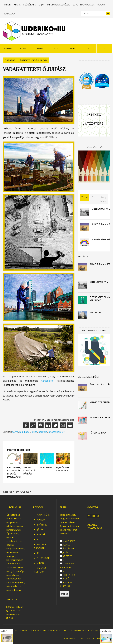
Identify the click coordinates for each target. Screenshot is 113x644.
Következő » (106, 631)
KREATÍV (40, 48)
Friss (94, 197)
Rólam (101, 5)
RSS (11, 618)
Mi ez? (8, 5)
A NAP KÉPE (43, 515)
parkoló (43, 432)
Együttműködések (83, 5)
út (63, 432)
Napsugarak (46, 467)
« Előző (4, 631)
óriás (34, 432)
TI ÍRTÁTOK (43, 558)
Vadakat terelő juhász (34, 69)
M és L (17, 5)
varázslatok (48, 381)
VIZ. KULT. (24, 48)
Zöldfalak (95, 312)
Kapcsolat (10, 14)
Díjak (42, 5)
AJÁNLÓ (41, 520)
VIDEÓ (72, 48)
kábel (27, 432)
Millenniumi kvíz (101, 209)
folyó (15, 432)
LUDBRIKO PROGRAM (67, 565)
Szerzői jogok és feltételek (98, 630)
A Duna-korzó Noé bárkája (29, 471)
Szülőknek (30, 5)
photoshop (55, 432)
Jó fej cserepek (98, 433)
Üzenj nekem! (16, 607)
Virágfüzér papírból (101, 402)
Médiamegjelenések (58, 5)
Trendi (85, 197)
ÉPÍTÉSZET (8, 48)
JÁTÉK (56, 48)
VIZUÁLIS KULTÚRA (40, 60)
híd (21, 432)
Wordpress (91, 638)
